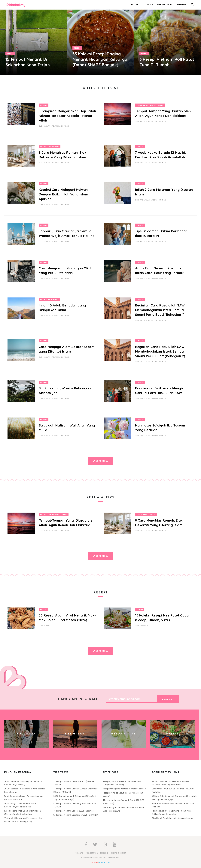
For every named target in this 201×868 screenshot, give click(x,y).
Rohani (44, 105)
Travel (10, 53)
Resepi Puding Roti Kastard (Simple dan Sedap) (125, 789)
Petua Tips (142, 105)
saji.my (95, 862)
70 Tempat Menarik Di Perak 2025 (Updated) (74, 811)
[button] (193, 5)
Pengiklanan (165, 5)
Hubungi (182, 5)
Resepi (77, 48)
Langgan (167, 699)
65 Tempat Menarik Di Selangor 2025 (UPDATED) (76, 815)
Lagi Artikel (100, 461)
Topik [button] (148, 5)
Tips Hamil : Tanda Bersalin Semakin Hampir (172, 818)
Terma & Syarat (119, 853)
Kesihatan (45, 299)
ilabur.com (105, 862)
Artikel (135, 5)
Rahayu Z (48, 626)
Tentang (79, 853)
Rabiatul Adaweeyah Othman (57, 126)
